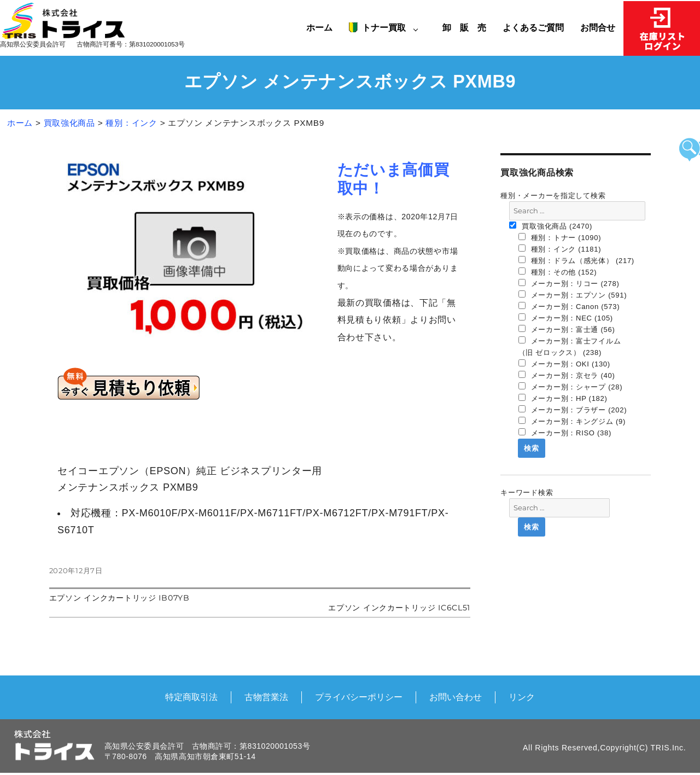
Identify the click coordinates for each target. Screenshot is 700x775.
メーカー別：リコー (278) (569, 283)
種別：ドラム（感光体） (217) (576, 260)
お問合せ (598, 27)
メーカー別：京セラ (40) (567, 375)
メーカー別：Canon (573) (569, 306)
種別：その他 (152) (558, 272)
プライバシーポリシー (359, 697)
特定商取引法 (191, 697)
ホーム (319, 27)
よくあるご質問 (533, 27)
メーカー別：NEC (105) (566, 318)
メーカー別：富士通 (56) (567, 329)
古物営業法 (266, 697)
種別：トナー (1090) (560, 237)
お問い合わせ (456, 697)
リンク (522, 697)
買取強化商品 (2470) (551, 226)
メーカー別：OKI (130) (564, 364)
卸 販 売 (468, 27)
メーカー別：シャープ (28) (571, 387)
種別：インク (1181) (560, 249)
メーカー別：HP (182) (563, 398)
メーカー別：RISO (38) (565, 433)
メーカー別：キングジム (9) (572, 421)
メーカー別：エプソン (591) (573, 295)
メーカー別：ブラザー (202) (573, 410)
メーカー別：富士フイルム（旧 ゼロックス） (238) (570, 346)
